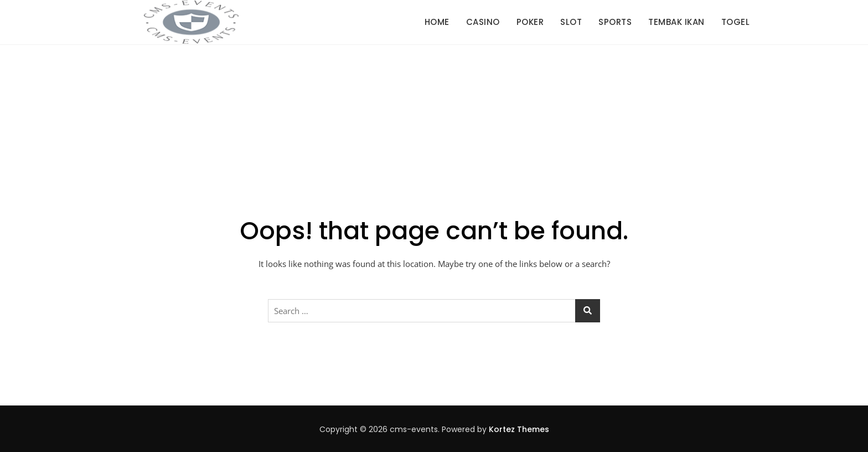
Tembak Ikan (676, 22)
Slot (571, 22)
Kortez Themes (519, 429)
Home (437, 22)
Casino (483, 22)
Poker (530, 22)
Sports (615, 22)
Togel (736, 22)
